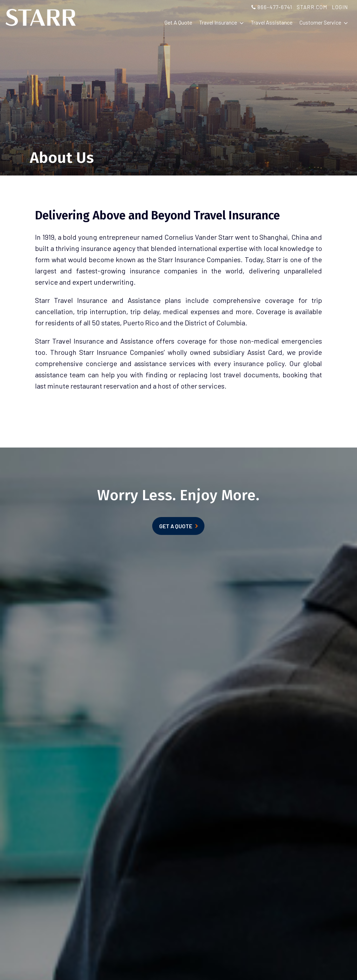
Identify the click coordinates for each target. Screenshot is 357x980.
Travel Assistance (272, 22)
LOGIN (340, 7)
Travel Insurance (221, 23)
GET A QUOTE (178, 526)
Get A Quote (178, 22)
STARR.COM (312, 7)
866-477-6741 (272, 7)
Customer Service (324, 23)
